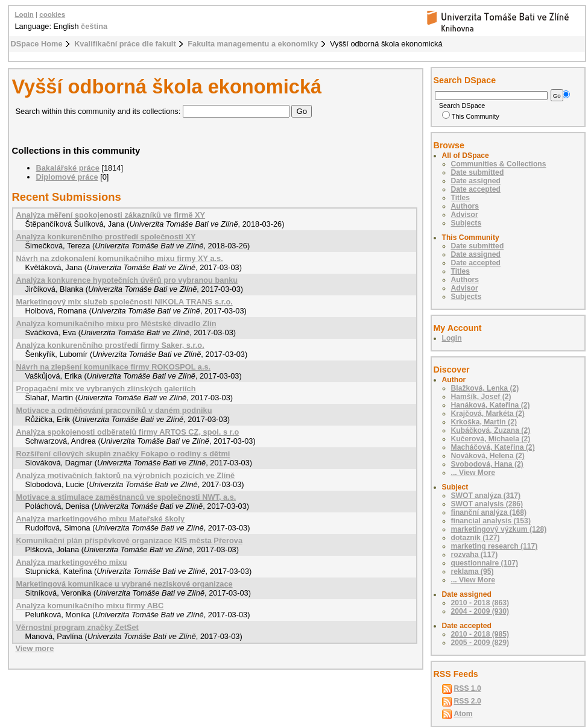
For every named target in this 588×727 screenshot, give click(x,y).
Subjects (466, 223)
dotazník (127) (476, 538)
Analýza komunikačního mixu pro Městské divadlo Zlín (116, 323)
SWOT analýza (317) (486, 496)
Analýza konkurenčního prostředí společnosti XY (106, 237)
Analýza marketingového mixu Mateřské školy (101, 519)
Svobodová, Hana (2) (487, 464)
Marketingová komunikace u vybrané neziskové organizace (125, 584)
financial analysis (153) (491, 521)
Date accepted (476, 189)
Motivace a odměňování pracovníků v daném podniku (114, 410)
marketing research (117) (495, 546)
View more (35, 648)
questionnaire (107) (485, 563)
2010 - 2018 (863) (480, 603)
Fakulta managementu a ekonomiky (253, 44)
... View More (473, 473)
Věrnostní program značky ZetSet (77, 627)
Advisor (465, 215)
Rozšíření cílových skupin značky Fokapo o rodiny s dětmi (123, 454)
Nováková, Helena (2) (488, 456)
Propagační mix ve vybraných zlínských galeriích (106, 389)
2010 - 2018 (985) (480, 634)
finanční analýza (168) (489, 512)
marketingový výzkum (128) (499, 529)
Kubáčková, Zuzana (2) (491, 430)
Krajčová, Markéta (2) (488, 414)
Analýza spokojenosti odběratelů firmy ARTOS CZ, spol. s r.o (128, 432)
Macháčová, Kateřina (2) (493, 447)
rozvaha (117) (475, 555)
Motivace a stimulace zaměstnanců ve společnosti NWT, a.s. (126, 497)
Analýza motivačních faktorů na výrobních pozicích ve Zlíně (126, 475)
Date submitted (478, 172)
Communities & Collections (499, 164)
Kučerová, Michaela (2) (491, 439)
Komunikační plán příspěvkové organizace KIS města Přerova (130, 540)
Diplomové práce (67, 177)
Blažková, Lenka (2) (485, 388)
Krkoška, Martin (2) (484, 422)
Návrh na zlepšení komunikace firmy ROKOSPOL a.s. (114, 367)
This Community (471, 116)
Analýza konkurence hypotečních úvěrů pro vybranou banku (127, 280)
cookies (52, 14)
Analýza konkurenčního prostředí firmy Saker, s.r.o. (110, 345)
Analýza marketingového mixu (72, 562)
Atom (463, 714)
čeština (94, 26)
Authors (465, 206)
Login (24, 14)
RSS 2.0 (468, 701)
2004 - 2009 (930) (480, 611)
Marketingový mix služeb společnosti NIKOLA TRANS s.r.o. (125, 302)
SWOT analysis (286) (487, 504)
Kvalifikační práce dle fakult (125, 44)
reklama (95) (473, 571)
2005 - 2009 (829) (480, 643)
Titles (461, 198)
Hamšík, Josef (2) (481, 397)
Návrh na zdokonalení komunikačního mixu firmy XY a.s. (120, 258)
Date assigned (476, 181)
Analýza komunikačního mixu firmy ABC (90, 606)
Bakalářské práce (68, 168)
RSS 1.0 (468, 688)
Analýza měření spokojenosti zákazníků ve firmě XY (111, 215)
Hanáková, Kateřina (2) (491, 405)
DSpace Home (37, 44)
